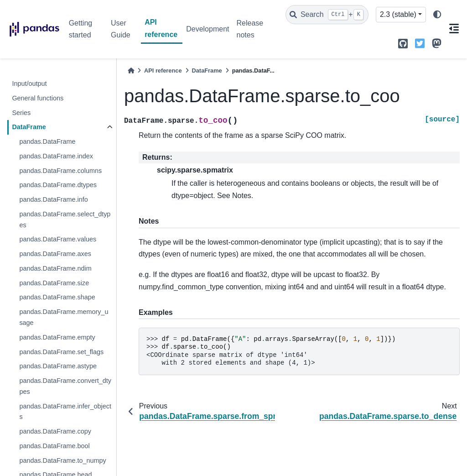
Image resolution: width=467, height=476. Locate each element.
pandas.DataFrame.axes (55, 254)
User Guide (121, 29)
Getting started (81, 29)
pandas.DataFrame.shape (57, 297)
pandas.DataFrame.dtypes (58, 185)
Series (21, 113)
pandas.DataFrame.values (58, 239)
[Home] (131, 71)
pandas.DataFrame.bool (54, 446)
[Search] (327, 15)
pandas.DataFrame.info (53, 199)
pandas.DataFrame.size (54, 283)
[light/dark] (437, 15)
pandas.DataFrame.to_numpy (62, 460)
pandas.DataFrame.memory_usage (64, 317)
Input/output (29, 84)
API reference (161, 28)
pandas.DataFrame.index (56, 156)
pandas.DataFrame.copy (55, 431)
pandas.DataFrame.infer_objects (65, 412)
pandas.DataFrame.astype (58, 366)
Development (208, 29)
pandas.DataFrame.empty (57, 337)
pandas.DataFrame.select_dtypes (65, 220)
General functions (38, 98)
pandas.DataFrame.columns (60, 171)
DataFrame (29, 127)
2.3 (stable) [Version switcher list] (398, 14)
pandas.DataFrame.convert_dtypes (65, 386)
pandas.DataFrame (47, 141)
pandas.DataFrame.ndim (55, 268)
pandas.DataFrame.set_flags (61, 352)
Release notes (250, 29)
